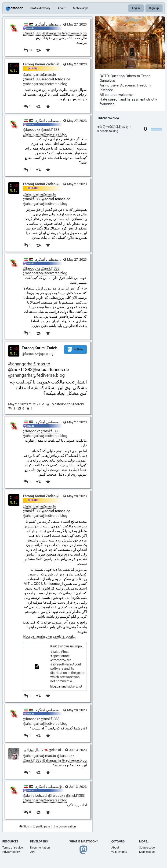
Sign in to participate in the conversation (48, 826)
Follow (75, 349)
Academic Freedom (135, 85)
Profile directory (40, 8)
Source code (147, 848)
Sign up (154, 8)
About (62, 8)
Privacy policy (11, 852)
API (32, 852)
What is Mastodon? (84, 842)
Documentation (40, 848)
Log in (136, 8)
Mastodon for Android (68, 404)
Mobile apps (81, 8)
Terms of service (13, 848)
